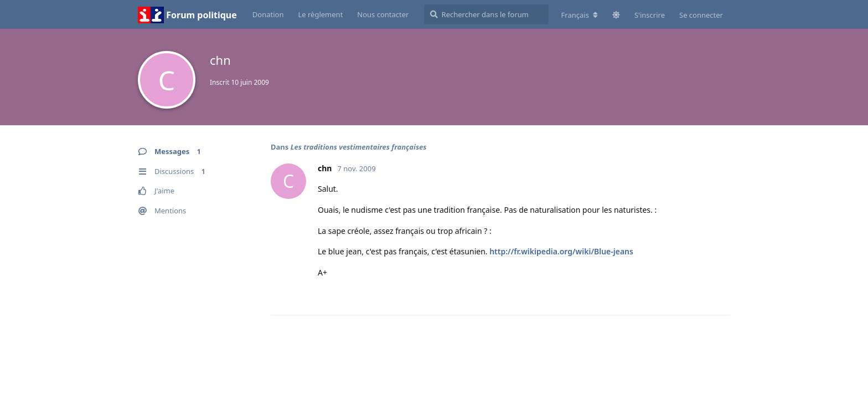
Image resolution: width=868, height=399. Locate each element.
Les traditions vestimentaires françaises (359, 147)
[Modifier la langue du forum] (580, 15)
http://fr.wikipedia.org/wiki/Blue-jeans (561, 251)
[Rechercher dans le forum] (486, 14)
